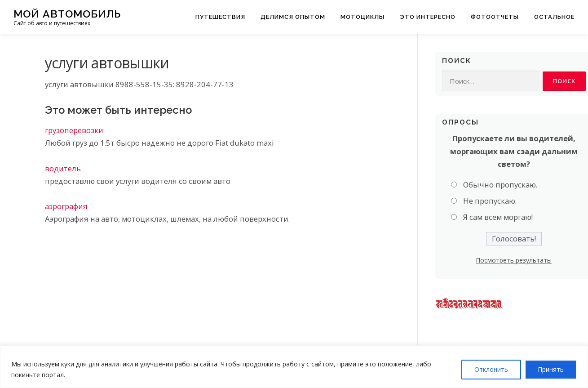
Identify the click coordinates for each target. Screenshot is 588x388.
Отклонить (491, 369)
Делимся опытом (293, 17)
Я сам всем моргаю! (498, 217)
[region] (294, 367)
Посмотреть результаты (514, 260)
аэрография (66, 206)
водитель (63, 168)
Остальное (554, 17)
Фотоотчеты (495, 17)
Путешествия (220, 17)
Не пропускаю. (490, 201)
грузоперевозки (74, 130)
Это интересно (428, 17)
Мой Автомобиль (67, 14)
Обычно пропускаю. (500, 185)
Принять (551, 369)
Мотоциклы (363, 17)
